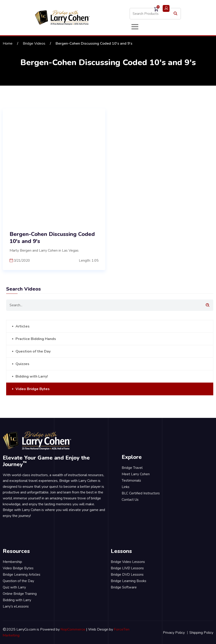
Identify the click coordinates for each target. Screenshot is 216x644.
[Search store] (155, 14)
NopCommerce (73, 629)
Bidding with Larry (17, 600)
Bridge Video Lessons (128, 562)
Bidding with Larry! (32, 376)
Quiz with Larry (14, 587)
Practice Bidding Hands (36, 339)
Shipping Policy (201, 633)
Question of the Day (33, 351)
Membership (12, 562)
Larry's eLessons (16, 606)
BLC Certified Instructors (141, 493)
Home (8, 43)
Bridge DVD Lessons (127, 575)
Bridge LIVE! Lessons (127, 568)
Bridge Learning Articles (22, 575)
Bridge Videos (34, 43)
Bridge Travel (132, 468)
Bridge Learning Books (129, 581)
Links (126, 487)
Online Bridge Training (20, 594)
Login (166, 8)
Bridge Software (124, 587)
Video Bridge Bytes (33, 389)
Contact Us (130, 500)
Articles (23, 326)
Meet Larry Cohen (136, 474)
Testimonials (131, 480)
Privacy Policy (174, 633)
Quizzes (22, 364)
